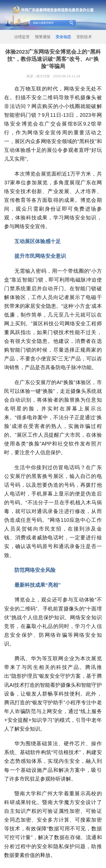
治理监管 (22, 37)
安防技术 (84, 37)
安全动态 (63, 37)
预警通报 (43, 37)
